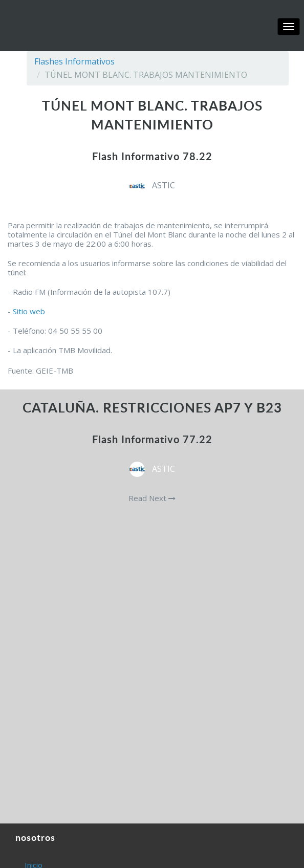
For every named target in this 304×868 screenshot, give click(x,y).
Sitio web (29, 311)
